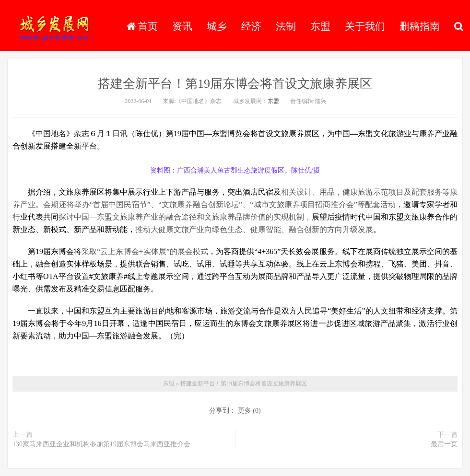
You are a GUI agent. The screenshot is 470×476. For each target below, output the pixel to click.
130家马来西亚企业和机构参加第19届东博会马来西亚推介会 (101, 444)
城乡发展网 (55, 26)
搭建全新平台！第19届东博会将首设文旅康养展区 (235, 84)
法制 (286, 26)
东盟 (320, 26)
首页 (142, 26)
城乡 (217, 26)
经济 (251, 26)
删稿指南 (420, 26)
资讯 (182, 26)
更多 (245, 411)
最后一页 (444, 444)
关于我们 (365, 26)
